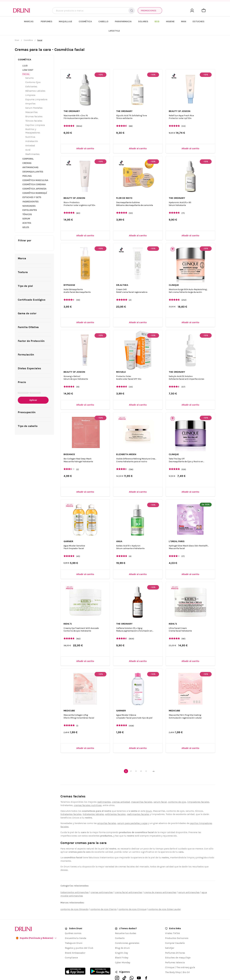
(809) (131, 629)
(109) (184, 460)
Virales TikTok (172, 924)
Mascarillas (31, 103)
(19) (78, 377)
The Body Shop (173, 963)
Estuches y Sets (32, 188)
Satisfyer (170, 939)
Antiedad (30, 136)
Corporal (28, 149)
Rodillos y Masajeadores (33, 122)
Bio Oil (186, 963)
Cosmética (28, 31)
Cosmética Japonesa (34, 179)
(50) (131, 204)
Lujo (25, 56)
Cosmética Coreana (34, 175)
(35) (131, 377)
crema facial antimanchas (129, 883)
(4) (130, 547)
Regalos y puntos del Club (79, 939)
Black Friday (122, 948)
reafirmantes (104, 793)
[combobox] (94, 11)
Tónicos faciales (34, 111)
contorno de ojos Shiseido (74, 900)
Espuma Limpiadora (36, 90)
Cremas (27, 154)
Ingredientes (30, 192)
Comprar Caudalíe (175, 934)
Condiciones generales (127, 934)
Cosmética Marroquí (35, 184)
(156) (131, 460)
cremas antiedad (121, 793)
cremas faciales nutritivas (88, 796)
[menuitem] (52, 21)
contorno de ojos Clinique (132, 900)
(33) (183, 117)
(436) (131, 716)
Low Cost (28, 60)
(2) (130, 291)
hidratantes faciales (71, 805)
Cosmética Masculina (35, 171)
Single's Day (121, 943)
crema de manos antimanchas (160, 883)
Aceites (27, 214)
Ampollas (30, 94)
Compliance (71, 948)
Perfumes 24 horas (175, 943)
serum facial (160, 793)
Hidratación (32, 132)
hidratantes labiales (93, 805)
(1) (77, 716)
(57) (183, 377)
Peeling (27, 166)
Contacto (120, 929)
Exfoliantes (31, 77)
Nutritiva (30, 128)
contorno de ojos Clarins (104, 900)
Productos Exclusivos (177, 929)
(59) (78, 291)
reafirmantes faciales (138, 805)
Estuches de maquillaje (178, 948)
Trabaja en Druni (74, 934)
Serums (29, 69)
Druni (17, 31)
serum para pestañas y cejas (132, 814)
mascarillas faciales (142, 793)
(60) (78, 204)
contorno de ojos (177, 793)
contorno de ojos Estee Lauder (165, 900)
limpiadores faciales (198, 793)
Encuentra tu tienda (76, 929)
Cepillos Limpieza (35, 116)
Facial (26, 65)
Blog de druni (122, 939)
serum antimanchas (189, 883)
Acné (28, 140)
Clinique (170, 958)
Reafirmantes (32, 145)
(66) (131, 117)
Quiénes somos (73, 924)
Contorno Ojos (33, 73)
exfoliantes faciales (115, 805)
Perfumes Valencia (175, 953)
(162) (78, 629)
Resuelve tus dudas (126, 924)
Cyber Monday (123, 953)
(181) (183, 629)
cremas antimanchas (102, 883)
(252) (184, 291)
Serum (26, 209)
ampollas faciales (107, 814)
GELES (26, 218)
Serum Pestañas (34, 99)
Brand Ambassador (75, 943)
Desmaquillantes (33, 162)
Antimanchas (30, 158)
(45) (78, 547)
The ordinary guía (186, 958)
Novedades (29, 196)
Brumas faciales (34, 107)
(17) (183, 547)
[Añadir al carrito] (85, 139)
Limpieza (30, 86)
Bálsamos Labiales (35, 81)
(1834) (79, 117)
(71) (183, 204)
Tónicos (27, 205)
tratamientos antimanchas (75, 883)
